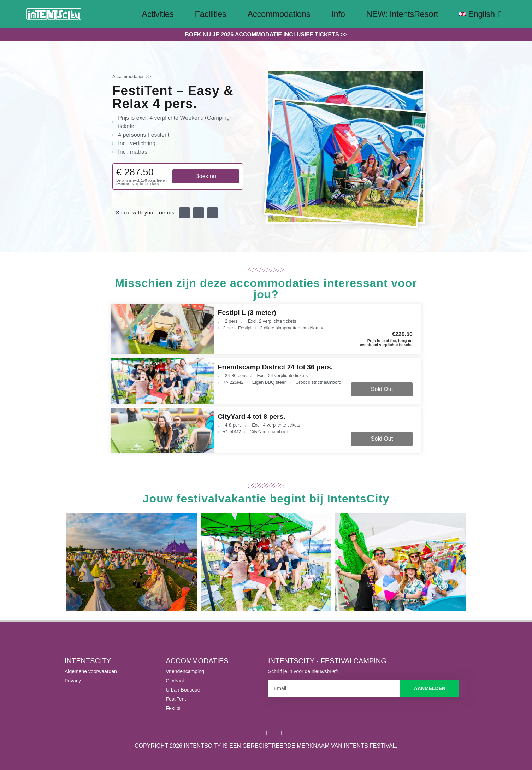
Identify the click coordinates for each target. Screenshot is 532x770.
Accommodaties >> (132, 77)
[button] (185, 213)
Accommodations (279, 14)
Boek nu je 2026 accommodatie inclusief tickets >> (266, 34)
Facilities (211, 14)
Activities (158, 14)
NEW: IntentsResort (402, 14)
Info (338, 14)
